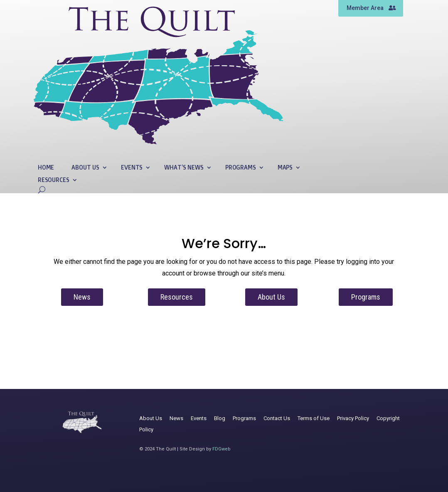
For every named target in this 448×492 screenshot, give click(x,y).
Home (46, 168)
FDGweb (222, 449)
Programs (241, 168)
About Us (85, 168)
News (82, 297)
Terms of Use (314, 418)
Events (132, 168)
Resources (54, 180)
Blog (220, 418)
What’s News (184, 168)
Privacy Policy (353, 418)
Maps (285, 168)
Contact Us (277, 418)
